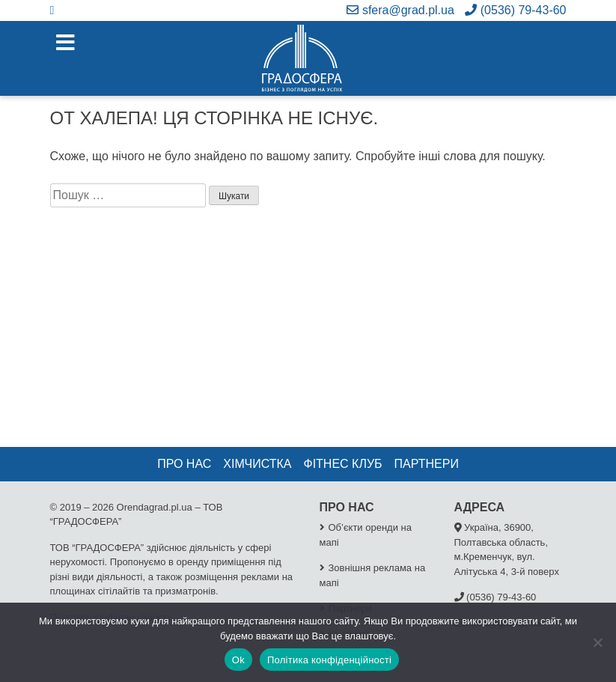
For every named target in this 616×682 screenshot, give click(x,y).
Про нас (184, 464)
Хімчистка (257, 464)
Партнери (427, 464)
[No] (597, 642)
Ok (238, 660)
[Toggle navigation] (65, 43)
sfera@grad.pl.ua (400, 10)
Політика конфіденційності (329, 660)
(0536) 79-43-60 (515, 10)
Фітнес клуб (342, 464)
